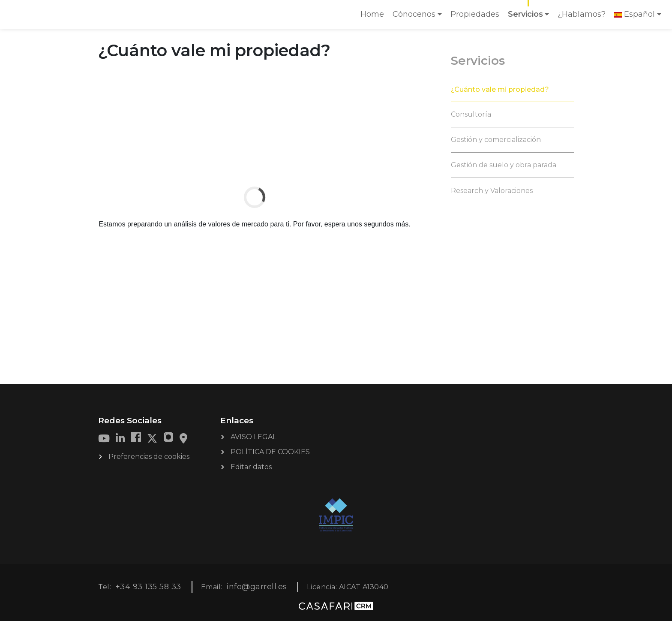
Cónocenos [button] (414, 14)
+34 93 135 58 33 (148, 587)
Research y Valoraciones (492, 191)
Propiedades (475, 14)
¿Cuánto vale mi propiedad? (500, 89)
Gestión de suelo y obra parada (504, 165)
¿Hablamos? (582, 14)
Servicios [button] (525, 14)
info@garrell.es (257, 587)
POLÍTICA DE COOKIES (270, 452)
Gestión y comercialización (496, 140)
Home (374, 17)
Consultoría (471, 114)
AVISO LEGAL (253, 437)
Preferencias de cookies (149, 457)
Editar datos (251, 467)
